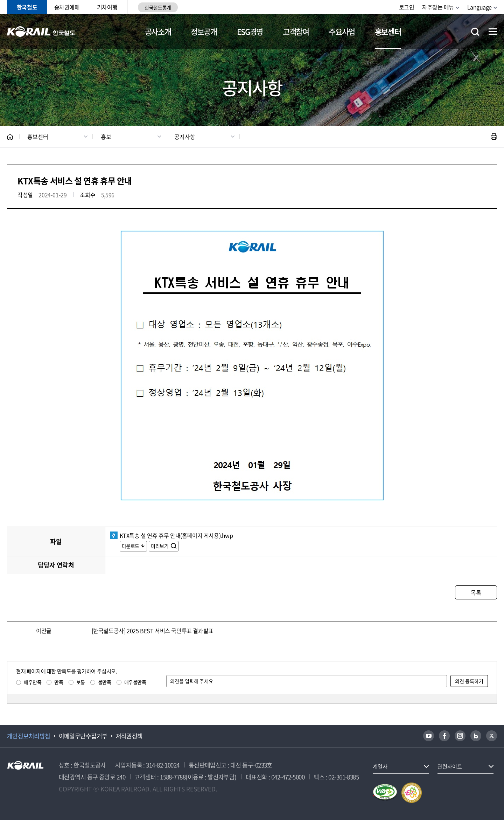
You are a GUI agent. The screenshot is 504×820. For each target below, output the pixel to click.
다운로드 (131, 546)
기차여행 (107, 7)
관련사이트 (450, 766)
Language (479, 7)
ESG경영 (250, 31)
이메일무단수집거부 (83, 736)
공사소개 (158, 31)
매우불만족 (135, 682)
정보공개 (204, 31)
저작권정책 (129, 736)
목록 (476, 592)
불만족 (105, 682)
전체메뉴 (493, 32)
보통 (81, 682)
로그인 (407, 7)
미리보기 (160, 546)
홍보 (106, 137)
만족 (59, 682)
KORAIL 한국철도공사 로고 (41, 32)
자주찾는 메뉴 (438, 7)
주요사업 (342, 31)
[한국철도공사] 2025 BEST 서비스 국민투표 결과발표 (153, 631)
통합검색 (475, 32)
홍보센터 (388, 31)
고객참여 (296, 31)
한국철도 (27, 7)
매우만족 (33, 682)
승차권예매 (67, 7)
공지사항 (185, 137)
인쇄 (494, 137)
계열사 (380, 766)
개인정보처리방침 (29, 736)
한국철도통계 (158, 7)
